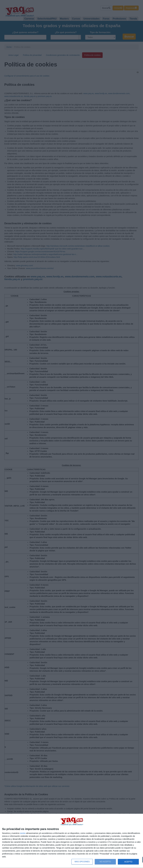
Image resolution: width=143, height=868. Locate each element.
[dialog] (71, 841)
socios (23, 833)
